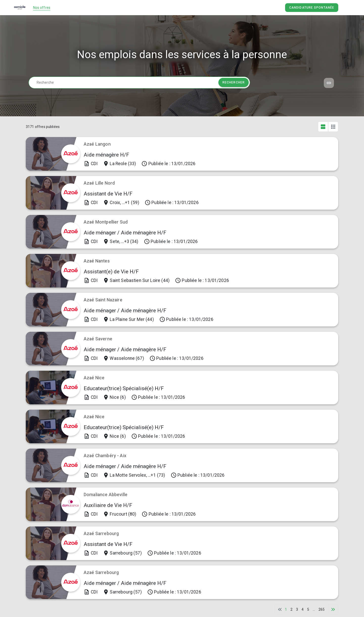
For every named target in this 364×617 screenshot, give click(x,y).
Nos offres (42, 8)
